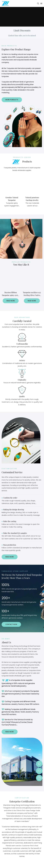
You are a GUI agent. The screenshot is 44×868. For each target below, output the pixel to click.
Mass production (9, 545)
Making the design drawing (13, 510)
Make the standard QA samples (14, 533)
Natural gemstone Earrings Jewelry (32, 199)
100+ (5, 611)
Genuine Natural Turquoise (12, 199)
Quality (22, 396)
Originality (22, 380)
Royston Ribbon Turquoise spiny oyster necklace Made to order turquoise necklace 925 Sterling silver (11, 294)
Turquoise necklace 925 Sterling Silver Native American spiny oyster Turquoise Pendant (32, 294)
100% (6, 585)
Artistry (22, 360)
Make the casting (9, 521)
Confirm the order (9, 498)
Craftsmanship (22, 344)
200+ (6, 598)
